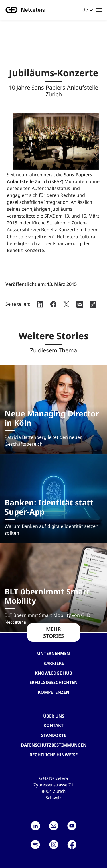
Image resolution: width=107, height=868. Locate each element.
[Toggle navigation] (99, 10)
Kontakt (53, 725)
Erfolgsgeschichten (53, 682)
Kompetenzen (53, 692)
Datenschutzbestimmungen (54, 745)
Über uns (54, 716)
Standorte (54, 735)
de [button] (85, 10)
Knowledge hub (53, 673)
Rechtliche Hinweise (53, 755)
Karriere (54, 663)
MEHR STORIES (53, 632)
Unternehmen (53, 653)
